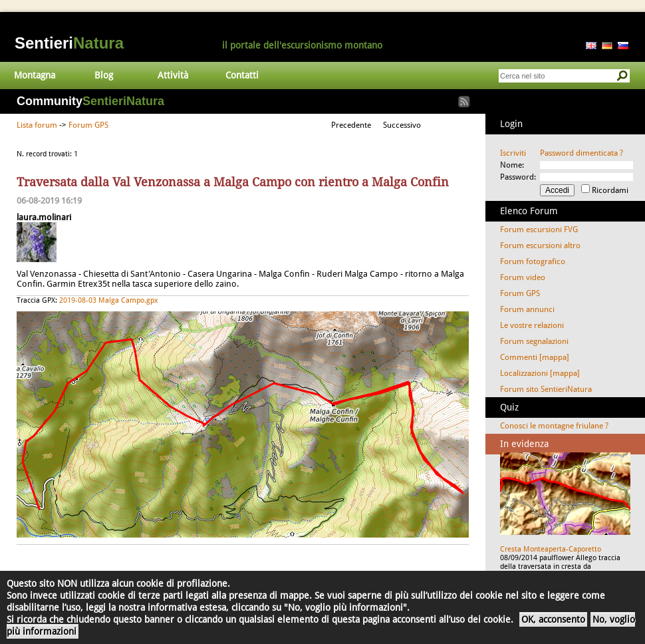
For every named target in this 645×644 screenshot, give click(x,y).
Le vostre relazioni (532, 325)
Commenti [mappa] (535, 357)
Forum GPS (88, 125)
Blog (104, 75)
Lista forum (37, 125)
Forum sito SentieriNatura (546, 389)
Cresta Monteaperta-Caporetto (551, 549)
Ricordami (610, 190)
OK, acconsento (553, 619)
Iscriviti (513, 153)
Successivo (402, 125)
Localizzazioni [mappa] (540, 373)
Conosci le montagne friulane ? (554, 426)
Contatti (242, 75)
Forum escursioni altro (540, 245)
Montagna (35, 75)
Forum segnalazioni (534, 341)
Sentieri (69, 43)
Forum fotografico (533, 261)
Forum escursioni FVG (539, 230)
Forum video (523, 277)
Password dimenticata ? (581, 153)
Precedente (351, 125)
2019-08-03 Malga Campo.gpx (109, 300)
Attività (173, 75)
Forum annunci (527, 309)
